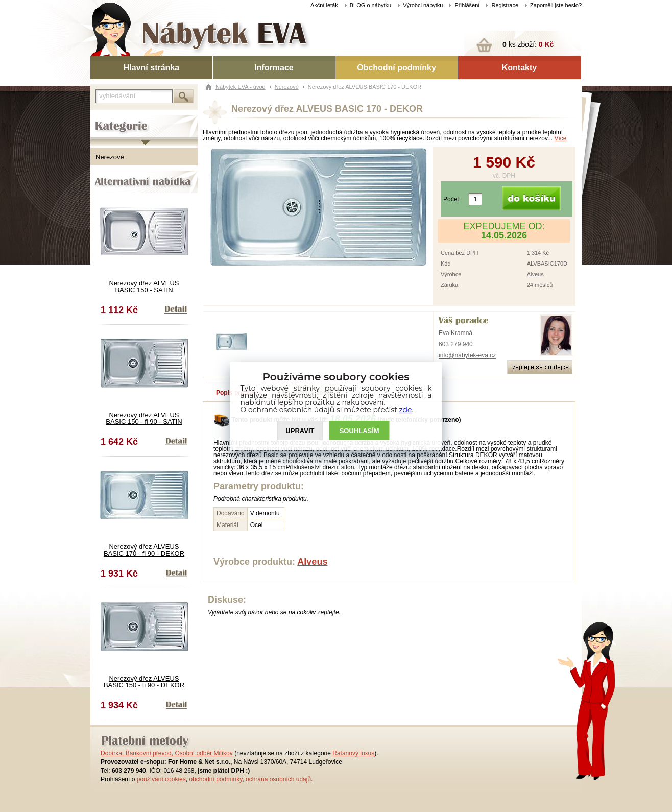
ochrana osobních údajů (278, 779)
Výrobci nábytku (423, 5)
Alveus (535, 274)
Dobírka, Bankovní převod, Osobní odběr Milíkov (167, 753)
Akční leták (324, 5)
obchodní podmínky (215, 779)
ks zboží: (528, 44)
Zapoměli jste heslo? (556, 5)
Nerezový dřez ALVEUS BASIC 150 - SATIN (144, 286)
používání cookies (161, 779)
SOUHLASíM (359, 431)
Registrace (505, 5)
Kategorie (104, 118)
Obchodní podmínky (397, 68)
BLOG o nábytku (370, 5)
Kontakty (519, 68)
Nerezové (110, 157)
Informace (274, 68)
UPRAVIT (300, 431)
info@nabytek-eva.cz (467, 355)
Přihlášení (467, 5)
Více (561, 138)
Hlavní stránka (151, 68)
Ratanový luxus (353, 753)
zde (406, 410)
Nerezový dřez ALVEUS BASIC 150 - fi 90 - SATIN (144, 418)
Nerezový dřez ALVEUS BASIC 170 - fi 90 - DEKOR (144, 550)
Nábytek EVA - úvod (241, 87)
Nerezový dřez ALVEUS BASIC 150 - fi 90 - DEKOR (144, 682)
